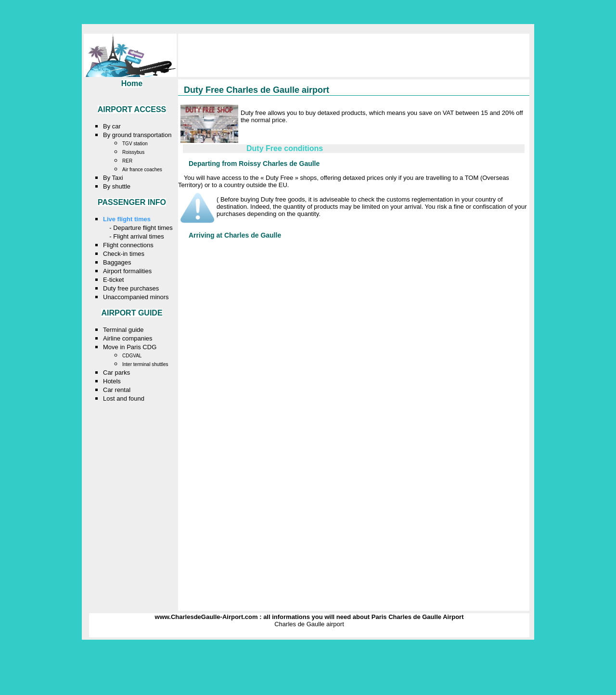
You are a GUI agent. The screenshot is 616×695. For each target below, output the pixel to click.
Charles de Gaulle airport (309, 624)
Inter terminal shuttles (145, 364)
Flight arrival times (138, 236)
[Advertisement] (359, 134)
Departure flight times (143, 228)
